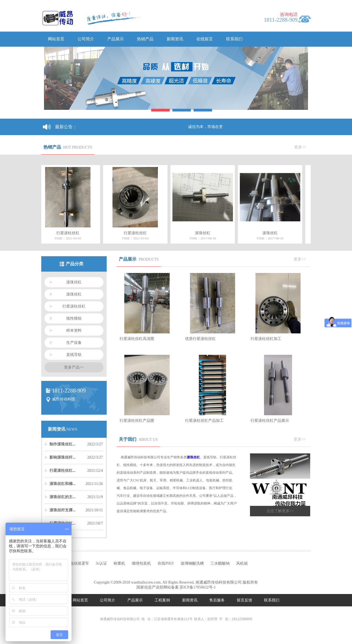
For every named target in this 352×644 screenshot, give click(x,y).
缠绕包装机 (141, 563)
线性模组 (74, 318)
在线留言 (205, 39)
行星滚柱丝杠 (74, 306)
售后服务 (218, 600)
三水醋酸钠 (220, 563)
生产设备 (74, 343)
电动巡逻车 (79, 563)
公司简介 (86, 39)
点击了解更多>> (280, 511)
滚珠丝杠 (74, 282)
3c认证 (101, 563)
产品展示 (116, 39)
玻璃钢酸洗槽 (192, 563)
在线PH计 (166, 563)
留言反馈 (245, 600)
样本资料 (74, 331)
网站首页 (56, 39)
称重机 (119, 563)
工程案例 (163, 600)
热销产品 (145, 39)
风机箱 (242, 563)
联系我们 (234, 39)
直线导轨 (74, 355)
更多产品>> (74, 367)
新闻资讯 (175, 39)
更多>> (300, 147)
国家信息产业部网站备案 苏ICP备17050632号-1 (176, 587)
